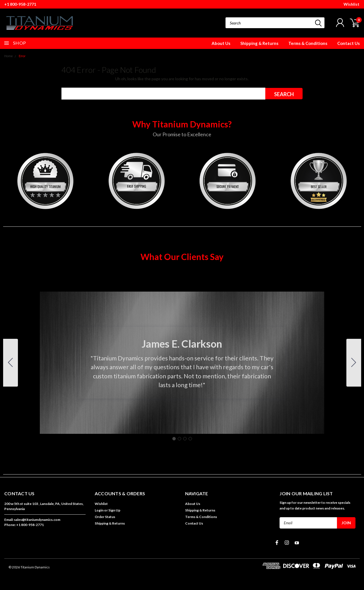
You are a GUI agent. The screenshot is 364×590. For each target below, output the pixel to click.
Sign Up (114, 510)
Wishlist (351, 4)
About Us (221, 43)
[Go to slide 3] (185, 439)
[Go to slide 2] (354, 363)
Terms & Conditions (308, 43)
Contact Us (349, 43)
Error (22, 56)
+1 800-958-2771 (20, 4)
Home (9, 56)
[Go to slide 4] (11, 363)
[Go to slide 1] (174, 439)
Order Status (105, 517)
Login (99, 510)
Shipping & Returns (259, 43)
